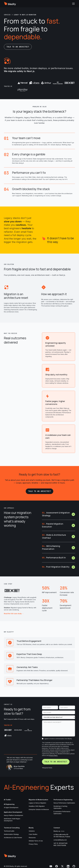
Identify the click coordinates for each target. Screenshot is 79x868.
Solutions (32, 831)
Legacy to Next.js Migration (37, 803)
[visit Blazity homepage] (10, 4)
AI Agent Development (11, 808)
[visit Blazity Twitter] (62, 866)
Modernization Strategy (11, 834)
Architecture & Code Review (13, 838)
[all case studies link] (7, 15)
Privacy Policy (33, 844)
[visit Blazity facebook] (57, 866)
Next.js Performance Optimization (64, 803)
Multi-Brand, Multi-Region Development (12, 820)
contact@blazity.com (60, 840)
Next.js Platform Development (13, 815)
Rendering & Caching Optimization (60, 807)
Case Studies (33, 834)
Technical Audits (9, 831)
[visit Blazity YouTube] (51, 866)
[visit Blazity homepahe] (10, 856)
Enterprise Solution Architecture (39, 809)
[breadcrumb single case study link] (25, 15)
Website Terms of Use (36, 841)
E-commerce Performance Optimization (62, 813)
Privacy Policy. (53, 756)
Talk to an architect (18, 47)
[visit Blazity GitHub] (74, 866)
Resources (32, 838)
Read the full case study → (14, 614)
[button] (73, 4)
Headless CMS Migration (37, 806)
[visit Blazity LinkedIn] (68, 866)
